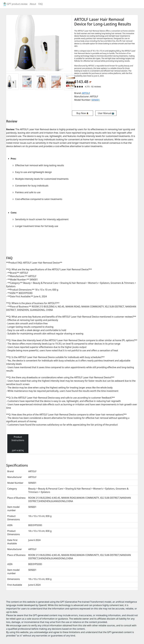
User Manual (106, 113)
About (33, 4)
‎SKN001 (95, 100)
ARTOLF (86, 93)
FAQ (40, 4)
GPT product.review (15, 4)
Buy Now (83, 113)
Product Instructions (18, 444)
